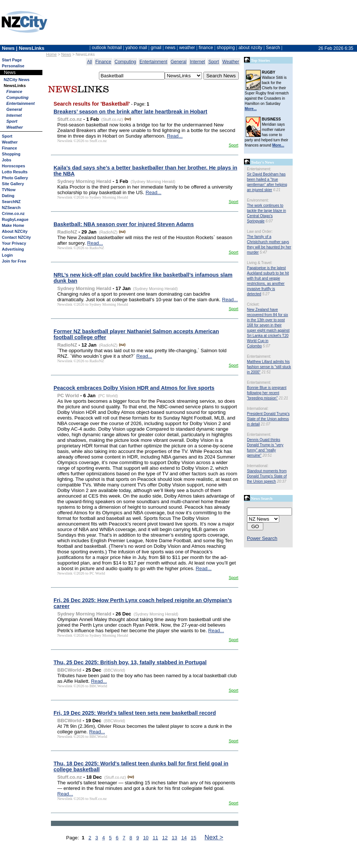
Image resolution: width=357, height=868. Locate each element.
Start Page (12, 60)
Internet (14, 115)
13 (175, 838)
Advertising (13, 249)
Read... (175, 136)
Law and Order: (260, 232)
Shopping (11, 154)
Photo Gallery (15, 178)
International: (258, 409)
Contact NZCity (16, 237)
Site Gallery (13, 184)
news (170, 48)
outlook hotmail (107, 48)
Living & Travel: (260, 263)
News (66, 54)
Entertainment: (259, 169)
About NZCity (15, 231)
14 (184, 838)
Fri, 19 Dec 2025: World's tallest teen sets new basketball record (135, 713)
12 (165, 838)
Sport (12, 121)
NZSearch (11, 208)
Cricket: (253, 304)
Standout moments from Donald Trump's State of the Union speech (267, 476)
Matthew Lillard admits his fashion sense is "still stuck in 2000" (269, 367)
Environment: (258, 200)
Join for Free (14, 261)
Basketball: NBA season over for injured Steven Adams (124, 224)
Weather (15, 127)
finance (206, 48)
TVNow (9, 190)
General (14, 109)
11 (155, 838)
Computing (17, 97)
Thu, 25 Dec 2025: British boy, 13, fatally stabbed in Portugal (130, 662)
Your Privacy (14, 243)
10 (146, 838)
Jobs (7, 160)
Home (51, 54)
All (89, 62)
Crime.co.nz (13, 213)
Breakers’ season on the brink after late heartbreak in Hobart (130, 112)
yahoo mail (136, 48)
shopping (226, 48)
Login (7, 255)
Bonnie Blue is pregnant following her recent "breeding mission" (267, 393)
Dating (8, 196)
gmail (156, 48)
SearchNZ (11, 202)
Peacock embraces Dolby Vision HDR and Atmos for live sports (134, 388)
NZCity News (17, 80)
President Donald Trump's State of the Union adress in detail (268, 419)
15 (194, 838)
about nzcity (250, 48)
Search (273, 48)
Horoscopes (13, 166)
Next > (214, 837)
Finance (14, 91)
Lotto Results (15, 172)
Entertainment (20, 103)
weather (187, 48)
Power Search (262, 538)
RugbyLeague (15, 219)
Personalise (13, 66)
